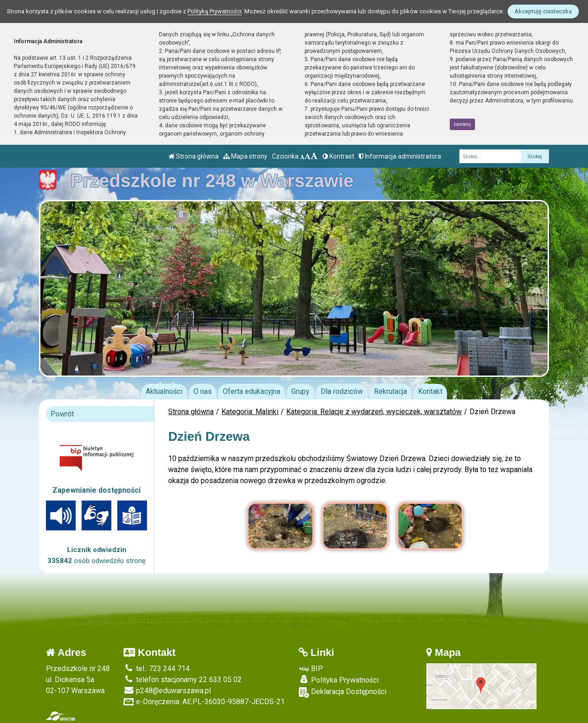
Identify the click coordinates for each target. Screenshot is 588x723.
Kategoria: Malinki (250, 412)
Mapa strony (245, 156)
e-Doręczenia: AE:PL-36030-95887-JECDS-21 (204, 702)
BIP (311, 669)
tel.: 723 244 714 (157, 669)
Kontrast (338, 156)
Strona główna (194, 156)
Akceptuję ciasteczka (543, 11)
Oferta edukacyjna (252, 391)
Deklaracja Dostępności (342, 692)
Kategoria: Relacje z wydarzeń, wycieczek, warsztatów (374, 412)
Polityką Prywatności (215, 11)
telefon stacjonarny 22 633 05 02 (183, 680)
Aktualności (164, 391)
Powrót (62, 414)
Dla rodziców (342, 391)
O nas (203, 391)
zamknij (462, 124)
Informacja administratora (400, 156)
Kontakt (430, 391)
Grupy (300, 391)
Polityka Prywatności (339, 680)
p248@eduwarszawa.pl (167, 691)
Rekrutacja (390, 391)
